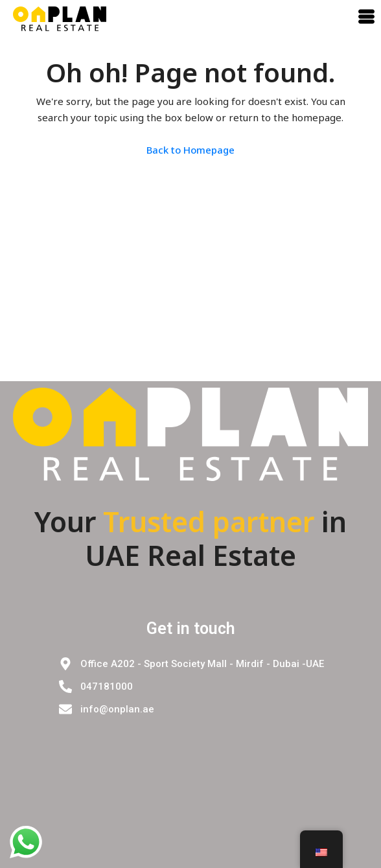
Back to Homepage (190, 150)
